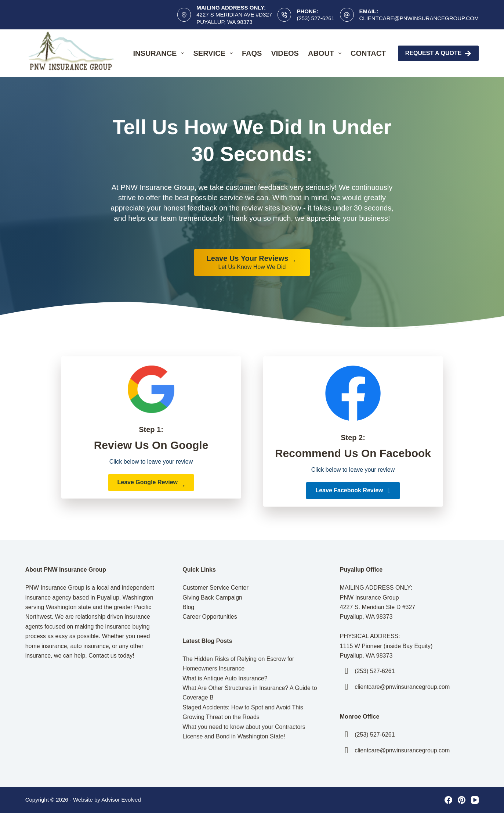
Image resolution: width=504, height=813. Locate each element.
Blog (188, 607)
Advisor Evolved (121, 800)
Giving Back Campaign (212, 598)
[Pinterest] (462, 800)
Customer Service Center (215, 588)
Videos (285, 53)
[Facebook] (448, 800)
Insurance (160, 53)
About (326, 53)
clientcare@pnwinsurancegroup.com (419, 18)
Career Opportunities (210, 617)
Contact (368, 53)
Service (214, 53)
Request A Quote (438, 53)
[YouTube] (475, 800)
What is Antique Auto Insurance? (225, 678)
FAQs (252, 53)
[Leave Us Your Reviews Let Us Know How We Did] (252, 263)
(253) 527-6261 (316, 18)
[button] (151, 483)
